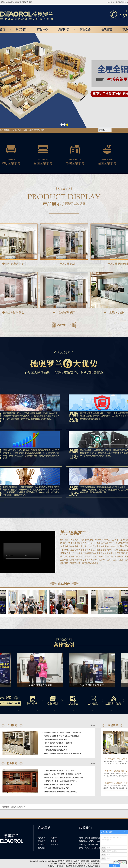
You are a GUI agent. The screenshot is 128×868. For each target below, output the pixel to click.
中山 (85, 866)
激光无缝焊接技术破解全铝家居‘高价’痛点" (61, 792)
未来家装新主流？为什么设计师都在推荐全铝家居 (64, 778)
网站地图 (119, 2)
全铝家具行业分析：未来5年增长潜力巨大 (61, 781)
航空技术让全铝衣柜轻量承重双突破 (58, 785)
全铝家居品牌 (16, 130)
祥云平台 (79, 863)
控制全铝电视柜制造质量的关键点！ (58, 743)
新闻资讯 (54, 841)
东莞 (74, 866)
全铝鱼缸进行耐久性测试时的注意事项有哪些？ (63, 754)
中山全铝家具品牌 (64, 312)
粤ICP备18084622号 (58, 863)
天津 (93, 866)
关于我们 (21, 29)
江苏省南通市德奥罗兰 (93, 685)
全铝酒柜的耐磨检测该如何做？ (57, 750)
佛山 (67, 866)
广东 (71, 866)
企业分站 (111, 2)
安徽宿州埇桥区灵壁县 (41, 685)
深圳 (78, 866)
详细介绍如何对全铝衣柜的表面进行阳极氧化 (62, 736)
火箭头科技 (95, 863)
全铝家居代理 (27, 130)
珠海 (82, 866)
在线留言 (107, 29)
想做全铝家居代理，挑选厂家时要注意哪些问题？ (64, 733)
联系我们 (42, 848)
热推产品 (51, 866)
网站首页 (42, 838)
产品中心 (42, 29)
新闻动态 (64, 29)
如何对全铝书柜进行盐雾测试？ (57, 747)
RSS (126, 2)
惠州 (89, 866)
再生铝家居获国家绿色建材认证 (57, 788)
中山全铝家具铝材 (64, 264)
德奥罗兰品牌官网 (18, 807)
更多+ (93, 725)
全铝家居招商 (39, 130)
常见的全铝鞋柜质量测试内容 (56, 740)
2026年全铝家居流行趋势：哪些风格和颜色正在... (64, 774)
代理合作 (85, 29)
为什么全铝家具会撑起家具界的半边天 (59, 771)
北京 (97, 866)
